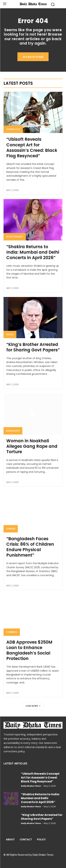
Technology (13, 129)
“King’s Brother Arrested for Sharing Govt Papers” (33, 347)
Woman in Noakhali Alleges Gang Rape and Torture (32, 446)
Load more (33, 706)
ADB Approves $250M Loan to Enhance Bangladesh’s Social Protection (29, 650)
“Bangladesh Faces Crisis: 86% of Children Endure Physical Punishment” (30, 547)
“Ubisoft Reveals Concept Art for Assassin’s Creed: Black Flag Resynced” (32, 148)
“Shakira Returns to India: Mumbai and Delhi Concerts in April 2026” (33, 252)
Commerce (12, 632)
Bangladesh (13, 431)
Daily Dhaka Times (31, 786)
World (10, 334)
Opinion (11, 529)
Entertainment (15, 237)
